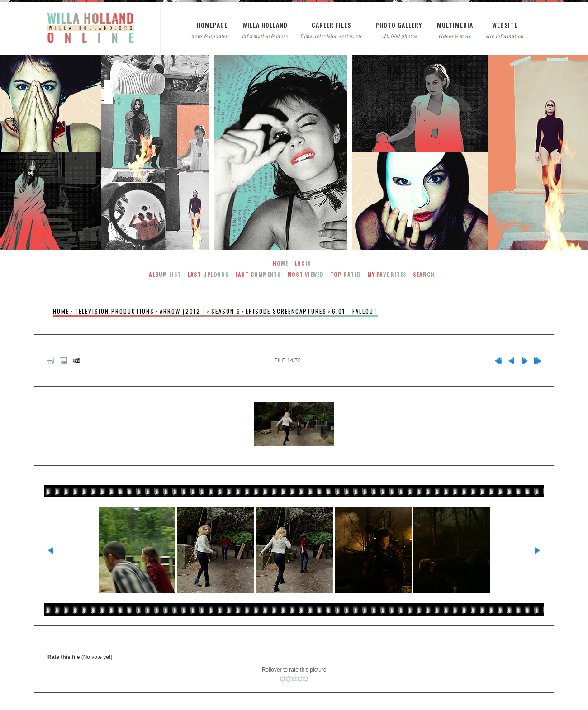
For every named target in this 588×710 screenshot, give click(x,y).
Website (505, 25)
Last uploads (208, 274)
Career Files (331, 25)
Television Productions (114, 311)
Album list (165, 274)
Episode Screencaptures (286, 311)
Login (303, 263)
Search (424, 274)
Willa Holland (265, 25)
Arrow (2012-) (183, 311)
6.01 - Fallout (355, 311)
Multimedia (455, 25)
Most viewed (306, 274)
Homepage (212, 25)
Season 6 (226, 311)
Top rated (346, 274)
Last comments (258, 274)
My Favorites (387, 274)
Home (280, 263)
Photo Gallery (399, 25)
